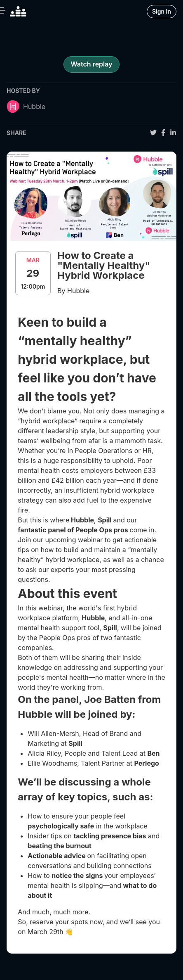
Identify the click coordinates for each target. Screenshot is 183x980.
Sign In (162, 11)
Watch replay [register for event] (91, 64)
